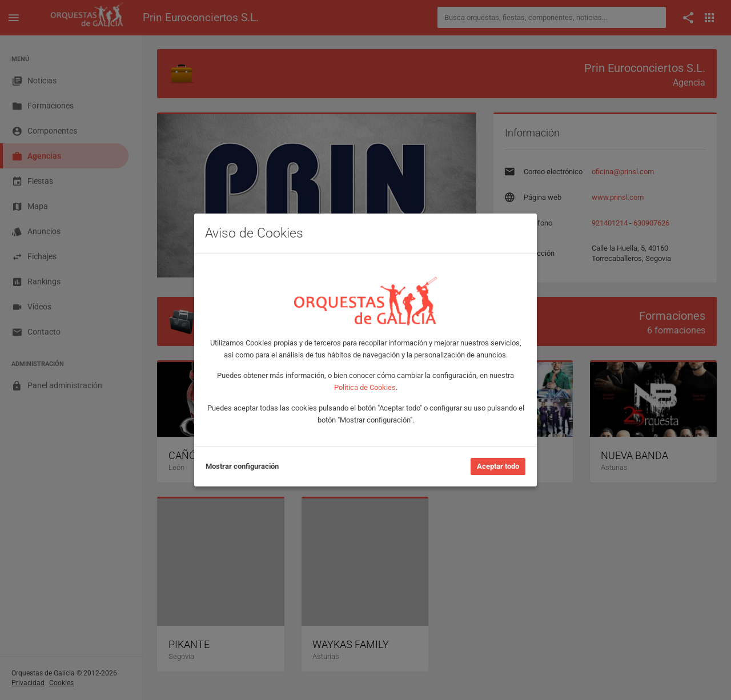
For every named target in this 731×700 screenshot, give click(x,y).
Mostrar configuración (242, 466)
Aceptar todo (498, 466)
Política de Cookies (365, 387)
